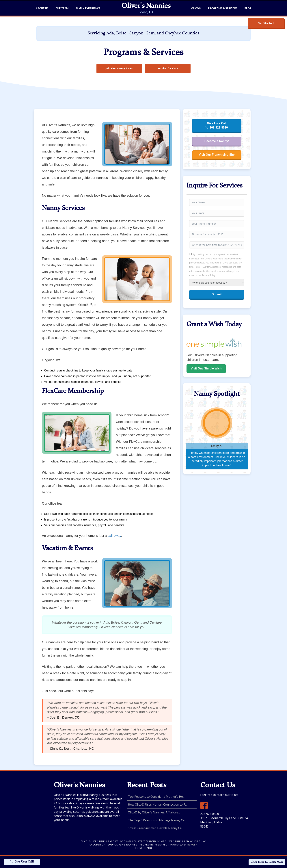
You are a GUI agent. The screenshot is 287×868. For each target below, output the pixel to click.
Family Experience (88, 9)
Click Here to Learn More (267, 862)
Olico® (196, 9)
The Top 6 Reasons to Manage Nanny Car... (158, 820)
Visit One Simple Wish (206, 368)
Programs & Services (223, 9)
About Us (42, 9)
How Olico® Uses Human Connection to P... (157, 804)
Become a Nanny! (217, 141)
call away (114, 536)
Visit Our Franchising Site (217, 155)
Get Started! (266, 23)
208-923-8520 (210, 814)
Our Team (62, 9)
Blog (248, 9)
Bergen (192, 845)
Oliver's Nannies (146, 6)
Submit (217, 294)
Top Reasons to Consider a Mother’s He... (156, 797)
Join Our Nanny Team (119, 68)
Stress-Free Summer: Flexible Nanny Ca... (156, 828)
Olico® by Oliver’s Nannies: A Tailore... (154, 812)
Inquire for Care (168, 68)
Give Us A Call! (24, 862)
